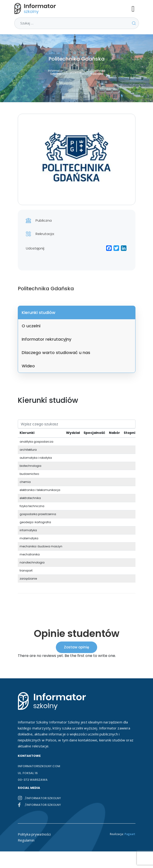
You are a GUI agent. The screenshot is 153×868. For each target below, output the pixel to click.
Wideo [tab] (28, 366)
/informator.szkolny (43, 798)
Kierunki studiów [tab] (39, 312)
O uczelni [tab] (31, 326)
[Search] (77, 424)
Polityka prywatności (34, 834)
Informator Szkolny (56, 72)
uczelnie (76, 72)
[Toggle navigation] (135, 9)
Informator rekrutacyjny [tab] (46, 339)
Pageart (130, 834)
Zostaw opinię (76, 647)
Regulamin (26, 840)
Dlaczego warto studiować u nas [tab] (56, 353)
